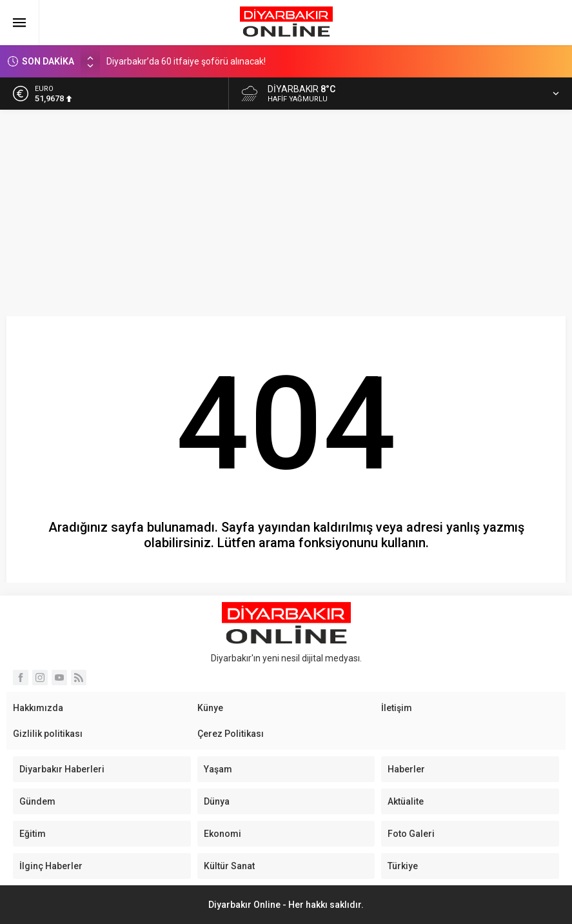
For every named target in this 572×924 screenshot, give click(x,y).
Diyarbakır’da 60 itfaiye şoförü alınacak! (186, 61)
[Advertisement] (286, 206)
